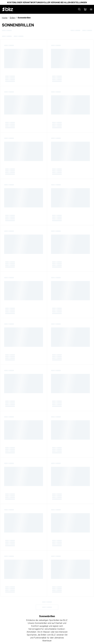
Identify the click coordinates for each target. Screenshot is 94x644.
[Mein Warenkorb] (85, 9)
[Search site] (79, 9)
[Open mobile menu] (91, 9)
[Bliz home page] (9, 9)
